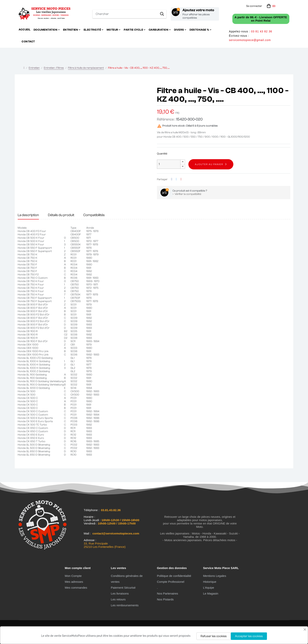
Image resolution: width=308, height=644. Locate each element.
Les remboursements (125, 605)
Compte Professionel (171, 582)
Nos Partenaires (168, 593)
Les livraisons (120, 593)
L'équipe (209, 588)
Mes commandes (76, 588)
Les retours (118, 599)
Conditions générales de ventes (127, 579)
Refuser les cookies (214, 636)
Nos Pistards (165, 599)
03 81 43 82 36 (262, 31)
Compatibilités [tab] (94, 215)
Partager (172, 179)
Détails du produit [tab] (61, 215)
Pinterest (181, 179)
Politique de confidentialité (174, 576)
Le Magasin (211, 593)
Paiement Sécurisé (123, 588)
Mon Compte (73, 576)
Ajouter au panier (209, 164)
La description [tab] (28, 215)
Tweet (176, 179)
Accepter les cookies (249, 636)
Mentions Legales (215, 576)
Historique (210, 582)
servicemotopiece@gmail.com (250, 40)
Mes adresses (74, 582)
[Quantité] (169, 164)
